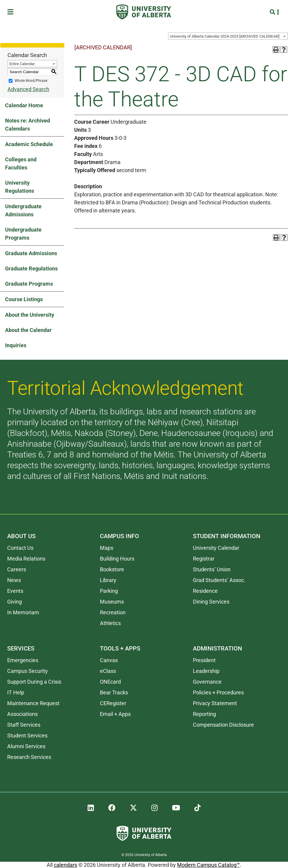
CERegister (113, 703)
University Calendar (216, 548)
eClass (108, 671)
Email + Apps (115, 714)
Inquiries (16, 345)
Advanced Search (28, 89)
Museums (112, 602)
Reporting (204, 714)
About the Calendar (28, 330)
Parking (109, 591)
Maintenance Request (33, 703)
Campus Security (28, 671)
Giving (15, 602)
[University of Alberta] (144, 12)
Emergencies (23, 660)
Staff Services (24, 725)
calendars (65, 865)
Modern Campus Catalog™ (208, 865)
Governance (207, 682)
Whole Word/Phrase (31, 81)
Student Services (27, 735)
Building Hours (117, 559)
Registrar (204, 559)
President (204, 660)
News (14, 580)
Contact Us (20, 548)
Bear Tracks (114, 692)
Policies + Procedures (218, 692)
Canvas (109, 660)
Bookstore (112, 569)
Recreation (113, 612)
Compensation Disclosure (223, 725)
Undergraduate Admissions (23, 210)
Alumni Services (26, 746)
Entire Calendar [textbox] (22, 64)
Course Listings (24, 299)
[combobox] (228, 36)
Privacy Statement (215, 703)
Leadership (206, 671)
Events (15, 591)
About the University (30, 315)
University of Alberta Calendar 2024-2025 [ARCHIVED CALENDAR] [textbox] (225, 36)
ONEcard (110, 682)
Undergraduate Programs (23, 234)
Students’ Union (212, 569)
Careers (17, 569)
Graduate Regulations (31, 268)
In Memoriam (23, 612)
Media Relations (26, 559)
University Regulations (20, 187)
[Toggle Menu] (12, 12)
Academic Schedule (29, 144)
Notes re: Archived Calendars (28, 125)
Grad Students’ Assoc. (219, 580)
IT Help (16, 692)
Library (108, 580)
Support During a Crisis (34, 682)
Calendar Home (24, 105)
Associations (22, 714)
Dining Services (211, 602)
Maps (107, 548)
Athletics (110, 623)
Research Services (29, 757)
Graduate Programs (29, 284)
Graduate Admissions (31, 253)
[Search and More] (273, 12)
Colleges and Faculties (21, 163)
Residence (205, 591)
